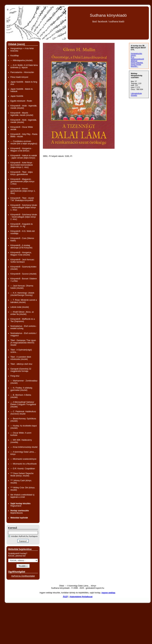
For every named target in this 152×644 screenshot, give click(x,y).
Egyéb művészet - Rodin (21, 101)
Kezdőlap (15, 56)
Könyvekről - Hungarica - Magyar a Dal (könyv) (21, 150)
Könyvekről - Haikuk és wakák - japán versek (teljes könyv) (24, 157)
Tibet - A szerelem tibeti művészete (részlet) (21, 358)
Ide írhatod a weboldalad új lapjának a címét (22, 496)
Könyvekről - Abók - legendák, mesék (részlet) (24, 121)
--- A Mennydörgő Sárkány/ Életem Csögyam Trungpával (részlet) (23, 404)
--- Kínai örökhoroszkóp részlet (24, 447)
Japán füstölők (17, 96)
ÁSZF (65, 597)
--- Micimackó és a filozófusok (24, 464)
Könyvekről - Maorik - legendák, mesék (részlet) (22, 114)
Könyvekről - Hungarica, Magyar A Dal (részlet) (21, 254)
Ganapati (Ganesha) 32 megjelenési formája (21, 370)
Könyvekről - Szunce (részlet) (23, 274)
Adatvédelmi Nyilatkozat (81, 597)
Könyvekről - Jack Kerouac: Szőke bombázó (23, 261)
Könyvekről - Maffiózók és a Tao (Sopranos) (23, 320)
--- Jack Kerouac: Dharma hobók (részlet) (22, 287)
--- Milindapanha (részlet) (21, 60)
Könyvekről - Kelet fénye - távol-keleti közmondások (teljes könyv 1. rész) (22, 165)
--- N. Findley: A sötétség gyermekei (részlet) (21, 389)
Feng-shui (15, 376)
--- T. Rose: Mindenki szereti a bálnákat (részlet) (24, 301)
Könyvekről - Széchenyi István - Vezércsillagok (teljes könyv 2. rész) (24, 217)
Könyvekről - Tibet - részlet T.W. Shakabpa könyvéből (22, 199)
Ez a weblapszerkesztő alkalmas (137, 59)
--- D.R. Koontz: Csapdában (23, 469)
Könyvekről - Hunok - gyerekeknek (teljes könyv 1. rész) (23, 191)
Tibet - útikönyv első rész (21, 364)
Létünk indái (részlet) (20, 307)
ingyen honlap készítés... (136, 65)
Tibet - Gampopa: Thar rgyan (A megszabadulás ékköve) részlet (23, 343)
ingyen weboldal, (137, 63)
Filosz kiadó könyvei (19, 77)
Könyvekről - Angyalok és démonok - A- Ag (22, 225)
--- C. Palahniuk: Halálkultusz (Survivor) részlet (23, 413)
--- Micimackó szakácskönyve (23, 459)
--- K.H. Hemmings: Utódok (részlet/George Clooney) (22, 294)
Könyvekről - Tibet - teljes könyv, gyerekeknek (22, 173)
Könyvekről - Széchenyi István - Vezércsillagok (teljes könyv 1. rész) (24, 207)
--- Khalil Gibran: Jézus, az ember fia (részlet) (22, 313)
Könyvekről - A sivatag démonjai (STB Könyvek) (21, 247)
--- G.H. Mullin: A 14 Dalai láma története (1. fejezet (24, 66)
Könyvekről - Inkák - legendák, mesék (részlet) (24, 107)
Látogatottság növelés (136, 94)
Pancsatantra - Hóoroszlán (22, 72)
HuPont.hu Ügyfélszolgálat (23, 576)
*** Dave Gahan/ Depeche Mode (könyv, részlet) (22, 475)
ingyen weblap (108, 593)
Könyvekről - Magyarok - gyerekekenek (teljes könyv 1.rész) (22, 182)
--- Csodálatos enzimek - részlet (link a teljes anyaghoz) (24, 142)
